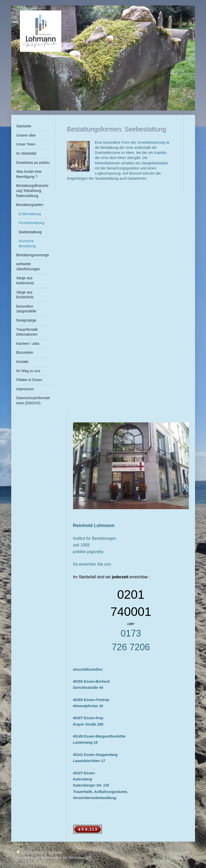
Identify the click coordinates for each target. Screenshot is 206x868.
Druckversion (31, 852)
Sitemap (55, 852)
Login (185, 852)
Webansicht (179, 857)
